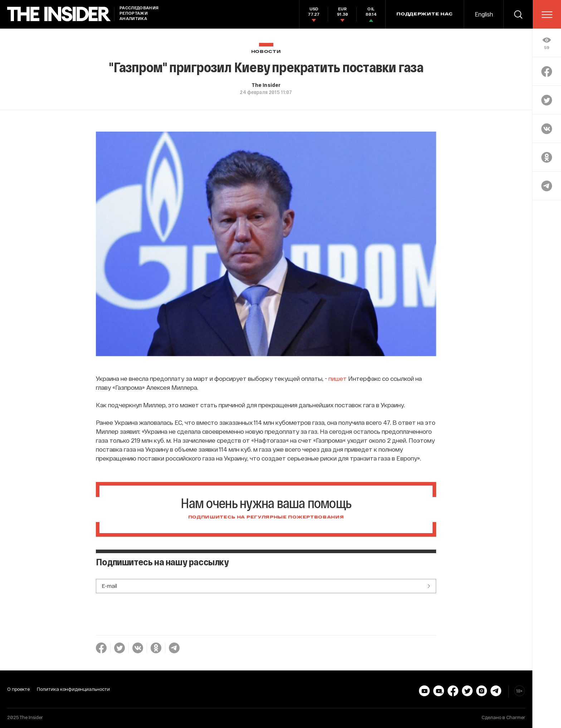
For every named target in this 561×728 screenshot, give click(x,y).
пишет (338, 378)
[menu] (547, 15)
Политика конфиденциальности (73, 689)
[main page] (59, 14)
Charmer (516, 717)
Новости (266, 52)
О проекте (18, 689)
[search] (518, 14)
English (484, 14)
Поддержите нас (425, 14)
